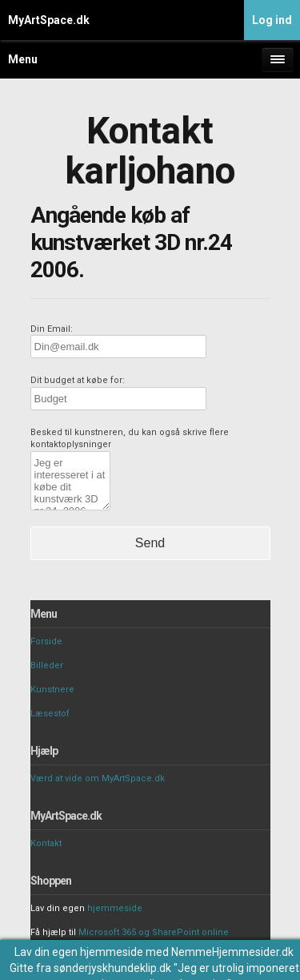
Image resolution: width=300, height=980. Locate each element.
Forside (46, 641)
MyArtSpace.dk (49, 20)
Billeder (47, 665)
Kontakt (46, 843)
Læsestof (50, 714)
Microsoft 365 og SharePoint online (154, 932)
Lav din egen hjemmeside (79, 952)
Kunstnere (52, 690)
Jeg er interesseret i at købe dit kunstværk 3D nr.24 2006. (70, 481)
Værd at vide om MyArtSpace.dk (98, 778)
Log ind (272, 20)
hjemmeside (115, 908)
